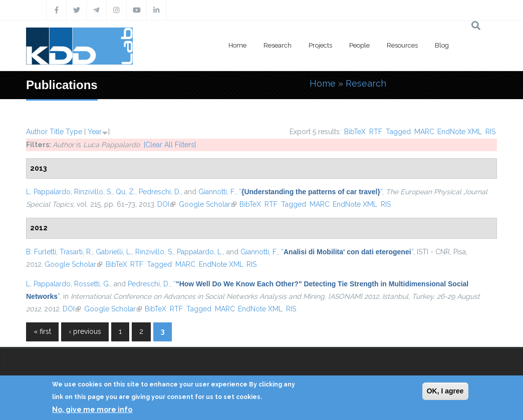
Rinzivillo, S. (93, 192)
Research (278, 45)
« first (42, 331)
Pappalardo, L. (200, 252)
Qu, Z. (125, 192)
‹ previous (85, 331)
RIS (490, 132)
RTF (376, 132)
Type (74, 132)
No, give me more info (92, 409)
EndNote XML (460, 132)
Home (237, 45)
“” (311, 192)
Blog (442, 45)
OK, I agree (445, 391)
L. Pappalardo (48, 192)
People (359, 45)
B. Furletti (41, 252)
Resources (402, 45)
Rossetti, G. (92, 284)
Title (57, 132)
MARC (424, 132)
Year (95, 132)
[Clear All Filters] (170, 145)
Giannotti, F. (217, 192)
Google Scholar (208, 204)
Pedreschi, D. (160, 192)
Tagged (398, 132)
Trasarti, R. (76, 252)
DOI (166, 204)
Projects (320, 45)
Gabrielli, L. (114, 252)
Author (37, 132)
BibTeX (355, 132)
